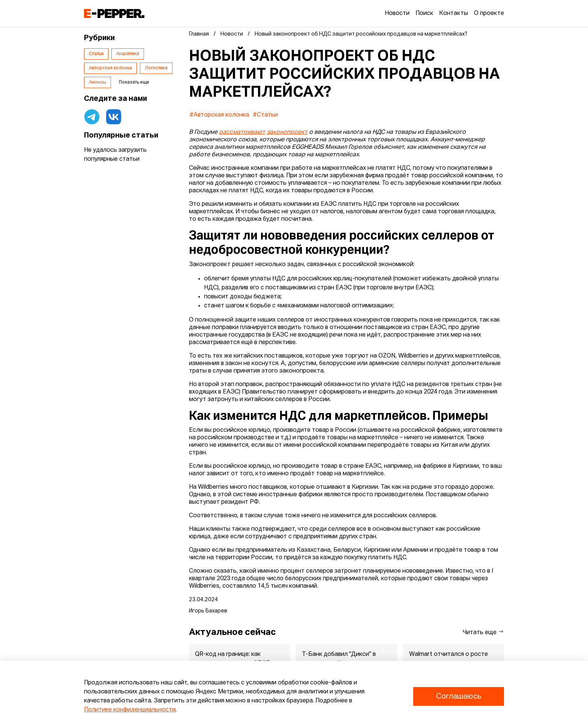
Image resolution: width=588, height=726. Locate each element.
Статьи (96, 54)
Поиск (424, 13)
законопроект (287, 132)
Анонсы (97, 82)
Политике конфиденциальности (130, 710)
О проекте (489, 13)
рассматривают (242, 132)
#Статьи (265, 115)
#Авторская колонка (219, 115)
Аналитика (128, 54)
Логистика (156, 68)
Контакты (454, 13)
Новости (397, 13)
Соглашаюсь (459, 696)
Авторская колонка (110, 68)
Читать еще (483, 632)
